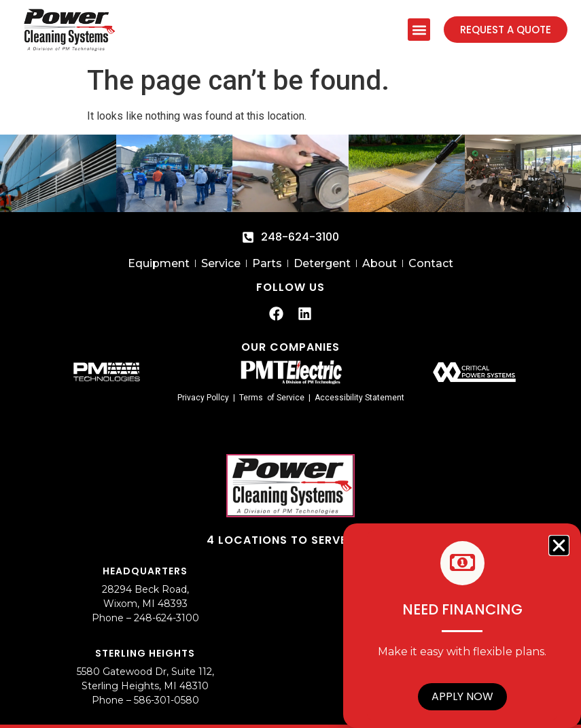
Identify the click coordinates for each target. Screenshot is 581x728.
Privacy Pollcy (203, 398)
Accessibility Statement (359, 398)
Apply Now (462, 696)
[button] (419, 30)
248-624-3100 (166, 618)
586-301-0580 (166, 700)
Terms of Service (272, 398)
